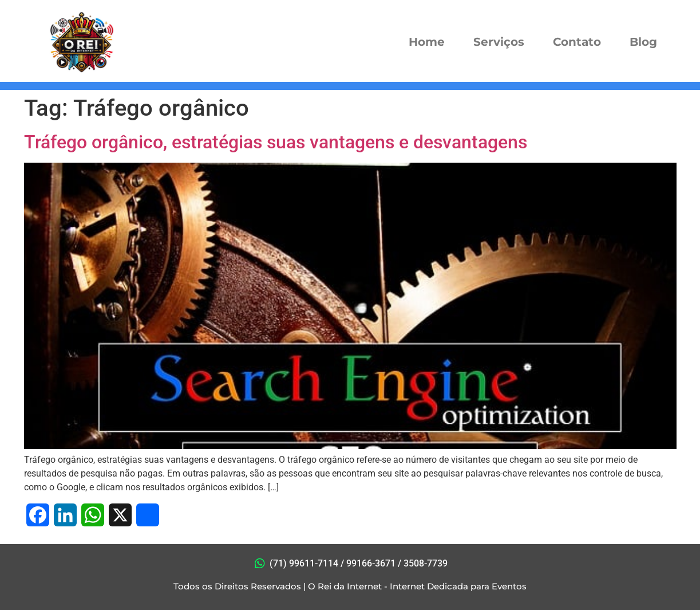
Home (427, 42)
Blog (643, 42)
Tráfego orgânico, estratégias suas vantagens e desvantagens (276, 142)
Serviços (499, 42)
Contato (577, 42)
